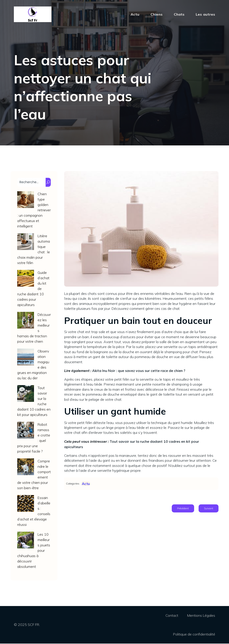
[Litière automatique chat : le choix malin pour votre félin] (26, 243)
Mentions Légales (201, 616)
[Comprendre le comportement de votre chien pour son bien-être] (26, 468)
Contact (172, 616)
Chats (179, 15)
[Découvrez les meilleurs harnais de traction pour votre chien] (26, 321)
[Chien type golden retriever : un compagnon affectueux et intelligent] (26, 201)
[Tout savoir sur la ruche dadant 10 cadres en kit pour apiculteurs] (26, 395)
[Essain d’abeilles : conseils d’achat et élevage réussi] (26, 505)
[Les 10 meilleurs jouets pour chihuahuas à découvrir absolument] (26, 541)
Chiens (157, 15)
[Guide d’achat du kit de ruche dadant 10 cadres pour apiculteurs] (26, 279)
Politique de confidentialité (194, 635)
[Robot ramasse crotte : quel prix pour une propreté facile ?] (26, 431)
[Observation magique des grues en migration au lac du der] (26, 358)
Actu (135, 15)
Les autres (205, 15)
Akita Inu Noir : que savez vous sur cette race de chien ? (139, 371)
